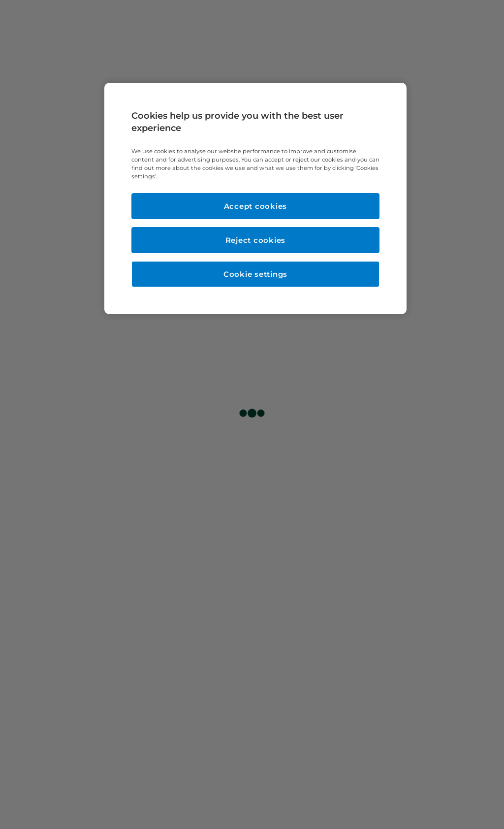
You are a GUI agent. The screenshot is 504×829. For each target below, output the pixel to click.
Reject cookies (256, 240)
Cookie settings (255, 274)
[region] (255, 199)
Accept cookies (256, 206)
